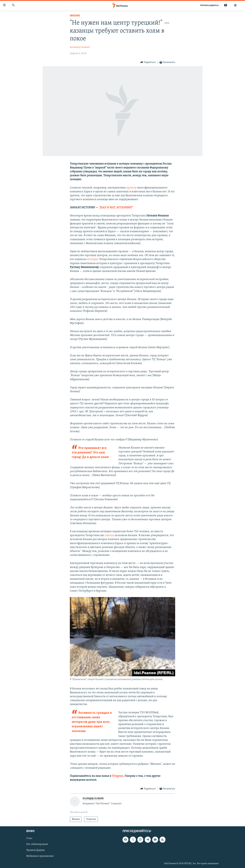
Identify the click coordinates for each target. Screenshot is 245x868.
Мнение (75, 16)
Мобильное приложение (40, 856)
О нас (29, 838)
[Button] (148, 62)
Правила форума (35, 850)
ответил (109, 535)
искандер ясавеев (80, 47)
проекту (131, 188)
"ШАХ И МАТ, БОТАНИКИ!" (116, 208)
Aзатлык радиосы (210, 5)
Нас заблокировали (37, 844)
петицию (93, 259)
